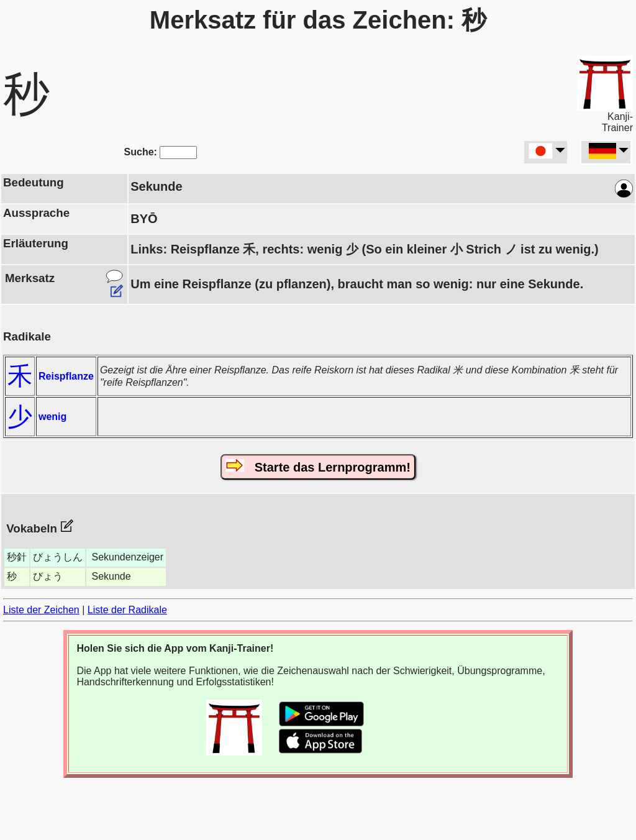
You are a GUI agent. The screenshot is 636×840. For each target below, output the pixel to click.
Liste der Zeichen (41, 610)
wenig (52, 417)
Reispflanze (66, 376)
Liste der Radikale (127, 610)
